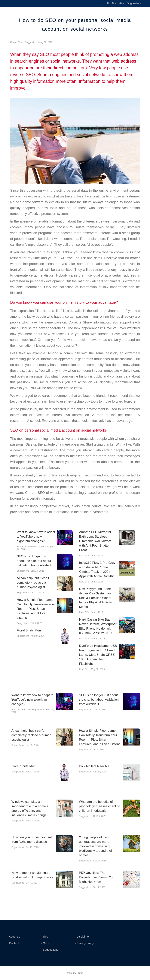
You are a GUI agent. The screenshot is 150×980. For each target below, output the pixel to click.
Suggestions (134, 3)
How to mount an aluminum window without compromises (32, 875)
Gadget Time (17, 42)
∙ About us (14, 937)
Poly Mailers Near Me (94, 766)
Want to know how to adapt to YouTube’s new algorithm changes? (36, 537)
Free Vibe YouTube (26, 547)
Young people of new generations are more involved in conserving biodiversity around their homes (96, 846)
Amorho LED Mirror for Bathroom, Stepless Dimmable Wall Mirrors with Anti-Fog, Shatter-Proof (95, 541)
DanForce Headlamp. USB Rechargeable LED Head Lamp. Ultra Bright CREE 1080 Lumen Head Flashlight (98, 655)
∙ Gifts (45, 943)
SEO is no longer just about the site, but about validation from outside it (34, 561)
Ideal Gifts (84, 556)
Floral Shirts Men (29, 630)
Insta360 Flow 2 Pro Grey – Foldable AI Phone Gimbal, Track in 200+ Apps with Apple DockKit (97, 569)
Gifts (122, 3)
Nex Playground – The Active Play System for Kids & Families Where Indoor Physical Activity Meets (96, 598)
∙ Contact (13, 943)
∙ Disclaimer (82, 937)
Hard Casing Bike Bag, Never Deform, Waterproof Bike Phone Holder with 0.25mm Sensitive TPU (98, 626)
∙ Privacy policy (84, 943)
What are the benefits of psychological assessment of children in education (99, 806)
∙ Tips (45, 937)
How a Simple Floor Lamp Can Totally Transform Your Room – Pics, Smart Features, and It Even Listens (36, 609)
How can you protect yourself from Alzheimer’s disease (32, 839)
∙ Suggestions (50, 950)
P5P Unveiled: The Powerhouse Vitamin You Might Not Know (97, 877)
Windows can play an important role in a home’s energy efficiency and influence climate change (30, 808)
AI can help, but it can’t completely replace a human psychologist (33, 583)
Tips (114, 3)
